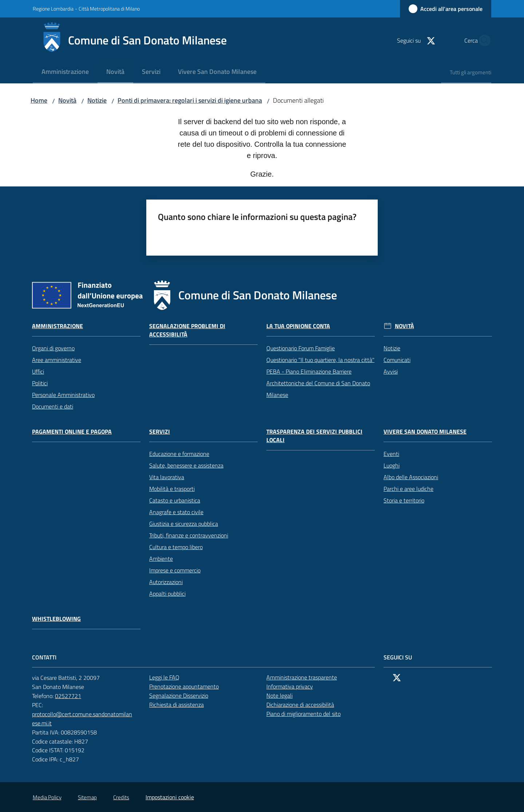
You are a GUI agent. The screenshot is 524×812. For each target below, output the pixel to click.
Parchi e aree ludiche (408, 489)
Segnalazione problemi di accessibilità (187, 330)
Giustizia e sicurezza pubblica (184, 524)
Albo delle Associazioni (411, 477)
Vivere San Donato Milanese (425, 432)
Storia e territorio (404, 500)
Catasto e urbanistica (175, 500)
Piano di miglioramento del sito (303, 714)
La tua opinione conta (298, 326)
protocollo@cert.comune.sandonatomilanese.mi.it (86, 719)
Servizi (160, 432)
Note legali (279, 695)
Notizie (97, 100)
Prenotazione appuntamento (188, 686)
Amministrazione (57, 326)
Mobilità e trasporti (172, 489)
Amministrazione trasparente (302, 677)
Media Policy (47, 797)
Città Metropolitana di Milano (109, 9)
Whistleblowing (56, 619)
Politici (40, 383)
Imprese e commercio (175, 570)
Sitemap (87, 797)
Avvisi (391, 371)
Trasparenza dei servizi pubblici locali (314, 436)
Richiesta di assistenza (180, 705)
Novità (67, 100)
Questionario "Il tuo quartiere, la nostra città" (320, 360)
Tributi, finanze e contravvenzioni (189, 535)
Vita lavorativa (167, 477)
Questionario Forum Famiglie (301, 348)
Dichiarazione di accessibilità (304, 705)
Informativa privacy (290, 686)
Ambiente (161, 559)
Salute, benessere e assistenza (186, 465)
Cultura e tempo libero (176, 547)
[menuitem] (65, 72)
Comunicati (397, 360)
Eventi (391, 454)
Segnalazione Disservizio (183, 695)
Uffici (38, 371)
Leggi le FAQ (164, 677)
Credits (121, 797)
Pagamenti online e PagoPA (72, 432)
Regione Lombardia (53, 9)
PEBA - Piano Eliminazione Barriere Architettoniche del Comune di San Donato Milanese (318, 383)
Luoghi (392, 465)
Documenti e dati (53, 406)
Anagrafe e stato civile (176, 512)
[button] (483, 40)
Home (39, 100)
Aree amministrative (57, 360)
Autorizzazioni (166, 582)
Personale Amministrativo (63, 395)
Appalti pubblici (167, 594)
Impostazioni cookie (170, 797)
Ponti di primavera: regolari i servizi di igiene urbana (190, 100)
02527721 (72, 696)
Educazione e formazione (179, 454)
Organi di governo (53, 348)
